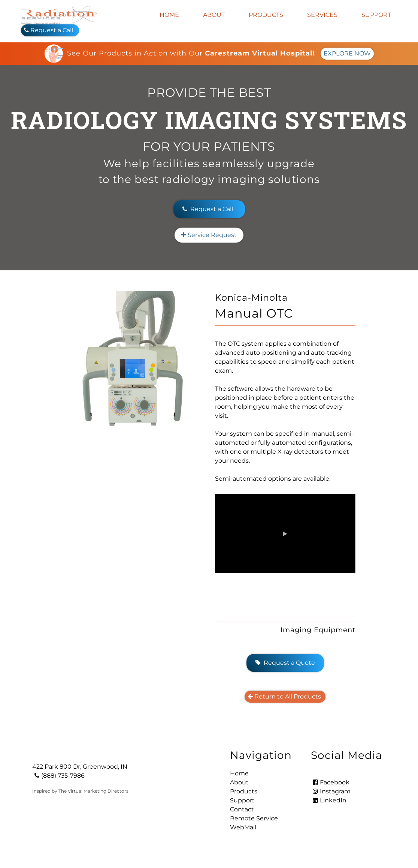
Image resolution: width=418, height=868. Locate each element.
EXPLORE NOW (347, 53)
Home (169, 15)
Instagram (331, 791)
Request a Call (50, 30)
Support (376, 15)
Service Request (209, 235)
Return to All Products (285, 696)
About (214, 15)
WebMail (243, 827)
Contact (242, 809)
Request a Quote (285, 663)
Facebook (330, 782)
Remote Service (254, 818)
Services (322, 15)
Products (266, 15)
